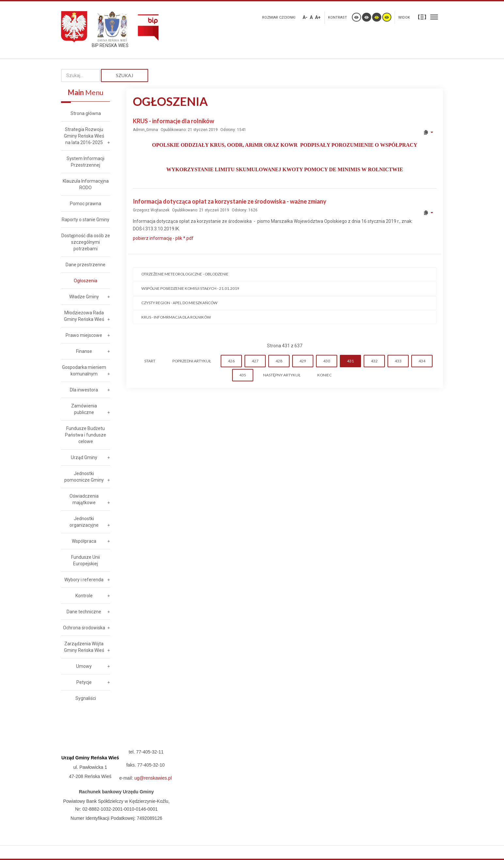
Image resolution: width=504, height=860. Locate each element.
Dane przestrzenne (86, 265)
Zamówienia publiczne (84, 409)
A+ (318, 17)
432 (374, 361)
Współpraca (84, 541)
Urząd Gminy (84, 457)
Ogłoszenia (86, 281)
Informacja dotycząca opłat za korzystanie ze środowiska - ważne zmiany (230, 201)
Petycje (84, 682)
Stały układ (422, 17)
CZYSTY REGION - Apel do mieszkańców (179, 303)
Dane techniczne (84, 612)
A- (305, 17)
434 (422, 361)
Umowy (84, 666)
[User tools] (428, 132)
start (150, 361)
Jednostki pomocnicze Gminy (84, 477)
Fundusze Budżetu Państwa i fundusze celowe (86, 435)
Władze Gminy (84, 297)
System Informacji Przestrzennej (86, 162)
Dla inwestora (84, 390)
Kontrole (84, 596)
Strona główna (86, 113)
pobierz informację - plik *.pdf (163, 238)
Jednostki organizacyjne (84, 522)
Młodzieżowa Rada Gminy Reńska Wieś (84, 316)
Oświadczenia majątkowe (84, 499)
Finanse (84, 351)
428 (279, 361)
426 (231, 361)
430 (327, 361)
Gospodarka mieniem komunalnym (84, 371)
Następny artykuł (282, 375)
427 (255, 361)
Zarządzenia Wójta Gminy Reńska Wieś (84, 647)
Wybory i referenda (84, 580)
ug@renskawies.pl (153, 778)
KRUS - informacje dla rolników (173, 121)
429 (303, 361)
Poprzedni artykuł (192, 361)
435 (243, 375)
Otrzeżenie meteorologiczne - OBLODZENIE (185, 274)
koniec (324, 375)
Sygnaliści (86, 698)
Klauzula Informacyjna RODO (86, 184)
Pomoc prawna (86, 204)
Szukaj (125, 75)
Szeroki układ (434, 17)
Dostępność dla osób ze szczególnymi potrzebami (86, 242)
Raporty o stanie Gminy (86, 220)
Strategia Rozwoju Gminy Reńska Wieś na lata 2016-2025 (84, 136)
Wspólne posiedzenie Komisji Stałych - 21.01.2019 (190, 288)
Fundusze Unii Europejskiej (86, 560)
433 (398, 361)
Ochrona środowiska (84, 628)
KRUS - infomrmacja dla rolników (176, 317)
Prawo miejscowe (84, 335)
